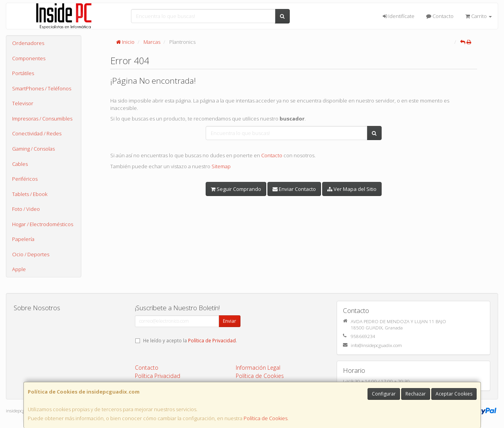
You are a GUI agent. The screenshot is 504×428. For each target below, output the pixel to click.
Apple (19, 269)
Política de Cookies (265, 418)
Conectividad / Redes (37, 133)
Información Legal (258, 368)
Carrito (479, 16)
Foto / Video (26, 209)
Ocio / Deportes (31, 254)
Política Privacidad (158, 376)
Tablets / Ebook (30, 194)
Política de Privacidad (212, 340)
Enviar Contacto (294, 189)
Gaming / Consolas (33, 149)
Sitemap (221, 166)
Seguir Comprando (236, 189)
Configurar (384, 394)
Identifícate (399, 16)
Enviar (230, 321)
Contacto (440, 16)
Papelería (23, 239)
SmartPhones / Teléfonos (42, 88)
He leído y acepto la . (190, 340)
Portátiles (23, 73)
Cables (20, 164)
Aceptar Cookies (454, 394)
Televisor (23, 103)
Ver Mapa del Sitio (352, 189)
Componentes (29, 58)
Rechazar (416, 394)
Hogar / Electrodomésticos (43, 224)
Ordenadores (28, 43)
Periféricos (25, 179)
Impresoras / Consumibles (42, 119)
